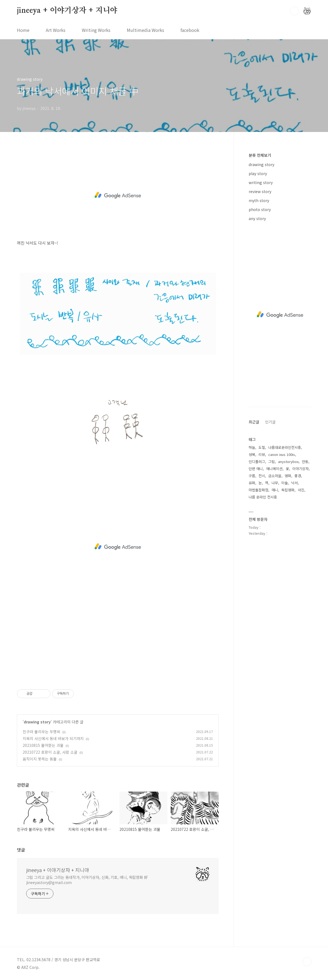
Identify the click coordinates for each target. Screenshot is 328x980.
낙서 (294, 483)
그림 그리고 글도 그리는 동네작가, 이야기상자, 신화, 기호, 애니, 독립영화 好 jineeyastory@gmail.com (87, 880)
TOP (307, 962)
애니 (275, 490)
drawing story (37, 722)
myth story (259, 200)
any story (257, 218)
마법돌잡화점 (258, 490)
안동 (305, 462)
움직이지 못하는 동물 (40, 759)
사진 (301, 490)
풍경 (298, 476)
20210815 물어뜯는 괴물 (43, 745)
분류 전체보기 (260, 155)
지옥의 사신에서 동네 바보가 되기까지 (53, 738)
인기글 (270, 422)
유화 (252, 483)
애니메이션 (274, 469)
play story (258, 173)
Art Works (56, 30)
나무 (275, 483)
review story (260, 191)
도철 (262, 447)
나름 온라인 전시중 (263, 497)
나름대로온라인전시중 (285, 447)
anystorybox (288, 462)
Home (23, 30)
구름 (252, 476)
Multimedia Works (145, 30)
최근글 (254, 422)
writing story (261, 182)
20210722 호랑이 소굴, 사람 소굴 (50, 752)
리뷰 (262, 454)
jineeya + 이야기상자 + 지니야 (67, 11)
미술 (285, 483)
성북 (252, 454)
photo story (260, 209)
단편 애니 (256, 469)
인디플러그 (257, 462)
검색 (294, 11)
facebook (190, 30)
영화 (288, 476)
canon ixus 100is (282, 454)
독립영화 (288, 490)
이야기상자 (300, 469)
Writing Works (96, 30)
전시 (262, 476)
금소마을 (275, 476)
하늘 (252, 447)
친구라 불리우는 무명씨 (41, 732)
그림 (272, 462)
